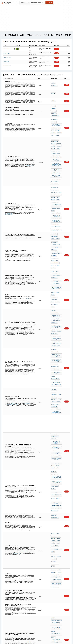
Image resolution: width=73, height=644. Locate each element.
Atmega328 (54, 346)
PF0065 (15, 603)
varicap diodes (55, 592)
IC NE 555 (53, 486)
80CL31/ (16, 483)
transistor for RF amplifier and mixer (57, 147)
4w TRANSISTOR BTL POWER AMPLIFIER (56, 200)
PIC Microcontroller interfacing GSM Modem (56, 311)
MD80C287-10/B (7, 58)
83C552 (28, 481)
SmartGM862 (54, 211)
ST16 (52, 126)
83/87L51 (53, 475)
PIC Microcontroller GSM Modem (56, 323)
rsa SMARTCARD (55, 231)
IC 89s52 (59, 499)
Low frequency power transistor (57, 613)
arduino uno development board (57, 358)
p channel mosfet (55, 604)
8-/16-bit (57, 260)
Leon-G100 (54, 110)
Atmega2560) (15, 353)
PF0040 (23, 601)
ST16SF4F (59, 128)
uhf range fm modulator (57, 150)
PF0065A (33, 603)
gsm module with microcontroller (57, 121)
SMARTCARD (54, 224)
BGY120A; (53, 137)
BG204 (58, 141)
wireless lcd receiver (56, 158)
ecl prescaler (55, 169)
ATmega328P (54, 348)
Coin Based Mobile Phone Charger (57, 551)
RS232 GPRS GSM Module (57, 253)
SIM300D (53, 329)
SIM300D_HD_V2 (55, 445)
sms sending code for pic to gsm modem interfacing (57, 315)
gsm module (54, 86)
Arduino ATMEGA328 (56, 356)
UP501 (60, 348)
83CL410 (21, 484)
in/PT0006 (53, 497)
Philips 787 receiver (56, 160)
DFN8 (60, 264)
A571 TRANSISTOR (55, 477)
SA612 (53, 494)
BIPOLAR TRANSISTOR (56, 594)
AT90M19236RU (54, 264)
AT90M (27, 264)
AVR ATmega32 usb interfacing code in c (57, 300)
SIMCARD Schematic (56, 295)
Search (49, 3)
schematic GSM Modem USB (56, 297)
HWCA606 (53, 590)
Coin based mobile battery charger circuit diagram (57, 547)
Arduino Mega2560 (55, 352)
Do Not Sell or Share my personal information (36, 639)
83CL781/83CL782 (8, 195)
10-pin (53, 242)
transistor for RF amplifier (57, 163)
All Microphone (55, 492)
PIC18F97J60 (54, 306)
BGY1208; (59, 137)
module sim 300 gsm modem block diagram (57, 509)
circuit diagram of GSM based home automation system (57, 570)
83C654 (58, 475)
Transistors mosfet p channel (57, 606)
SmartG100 (54, 106)
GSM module (54, 247)
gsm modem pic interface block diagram (57, 386)
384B (59, 124)
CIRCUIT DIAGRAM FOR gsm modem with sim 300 (57, 502)
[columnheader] (8, 46)
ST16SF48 (53, 128)
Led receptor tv (55, 235)
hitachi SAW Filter (55, 599)
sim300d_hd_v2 (55, 409)
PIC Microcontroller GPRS (56, 336)
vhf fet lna (54, 615)
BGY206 (58, 143)
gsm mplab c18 (55, 321)
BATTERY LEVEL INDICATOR (57, 480)
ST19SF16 (57, 130)
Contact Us (58, 639)
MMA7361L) (54, 499)
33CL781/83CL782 (55, 135)
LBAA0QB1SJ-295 (7, 49)
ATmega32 (53, 273)
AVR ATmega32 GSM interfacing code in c (57, 278)
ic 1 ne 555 (54, 490)
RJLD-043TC (54, 398)
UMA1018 (59, 486)
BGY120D (53, 139)
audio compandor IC (56, 165)
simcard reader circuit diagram (57, 281)
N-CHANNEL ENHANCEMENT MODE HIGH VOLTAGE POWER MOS (57, 155)
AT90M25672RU (59, 262)
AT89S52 (59, 497)
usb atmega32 (54, 293)
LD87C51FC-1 (7, 62)
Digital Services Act (50, 639)
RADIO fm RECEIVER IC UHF (57, 186)
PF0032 (6, 601)
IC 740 (53, 191)
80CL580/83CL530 (30, 155)
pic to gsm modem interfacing (57, 404)
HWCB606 (59, 590)
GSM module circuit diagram (57, 249)
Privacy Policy (22, 639)
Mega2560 (10, 353)
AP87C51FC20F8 (7, 66)
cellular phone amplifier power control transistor (57, 196)
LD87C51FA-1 (7, 53)
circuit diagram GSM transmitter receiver (57, 256)
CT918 (53, 482)
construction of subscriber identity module (57, 221)
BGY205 (53, 143)
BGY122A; (59, 139)
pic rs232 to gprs (55, 331)
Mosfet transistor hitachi (57, 610)
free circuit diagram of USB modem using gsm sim (57, 286)
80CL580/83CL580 (8, 194)
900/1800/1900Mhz (55, 275)
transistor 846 (55, 202)
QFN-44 (53, 269)
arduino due (54, 354)
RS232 (57, 242)
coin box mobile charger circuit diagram (57, 566)
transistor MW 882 (55, 144)
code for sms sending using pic (57, 401)
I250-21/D (30, 563)
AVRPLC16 (53, 101)
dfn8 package (54, 268)
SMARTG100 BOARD (55, 114)
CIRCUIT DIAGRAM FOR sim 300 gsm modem (57, 506)
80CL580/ (53, 473)
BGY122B (53, 141)
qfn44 (53, 262)
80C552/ (23, 481)
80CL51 (21, 483)
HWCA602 (53, 588)
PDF (57, 49)
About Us (63, 639)
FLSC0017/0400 (54, 117)
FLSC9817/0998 (54, 218)
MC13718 (53, 553)
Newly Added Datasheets (13, 639)
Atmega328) (13, 351)
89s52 (53, 511)
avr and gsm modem (56, 303)
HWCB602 (59, 588)
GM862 (60, 212)
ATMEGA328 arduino (56, 350)
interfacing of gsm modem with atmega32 (57, 290)
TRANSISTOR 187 (55, 184)
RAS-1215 (53, 426)
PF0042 (9, 602)
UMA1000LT (54, 488)
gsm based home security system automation (57, 575)
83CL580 (58, 473)
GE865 (60, 344)
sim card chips (55, 233)
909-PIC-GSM (54, 383)
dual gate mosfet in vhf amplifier (57, 596)
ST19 (52, 130)
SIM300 (59, 398)
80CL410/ (15, 484)
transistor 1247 (55, 484)
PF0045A (27, 602)
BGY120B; (59, 176)
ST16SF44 (53, 239)
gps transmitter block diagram (57, 244)
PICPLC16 (53, 84)
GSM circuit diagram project (57, 578)
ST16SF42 (57, 126)
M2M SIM (53, 266)
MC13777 (53, 558)
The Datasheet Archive (6, 3)
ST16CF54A (54, 119)
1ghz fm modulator (56, 193)
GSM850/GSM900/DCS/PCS (56, 544)
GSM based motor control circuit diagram (57, 561)
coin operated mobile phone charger (57, 556)
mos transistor (55, 167)
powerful (54, 124)
